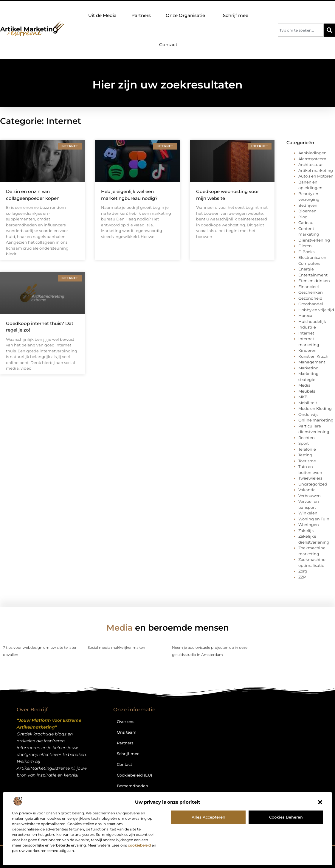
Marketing (308, 368)
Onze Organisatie (187, 15)
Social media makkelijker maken (116, 647)
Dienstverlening (314, 240)
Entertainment (313, 275)
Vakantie (307, 490)
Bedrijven (308, 205)
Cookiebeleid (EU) (134, 775)
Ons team (127, 732)
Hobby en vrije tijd (316, 310)
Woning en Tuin (314, 519)
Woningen (309, 525)
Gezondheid (310, 298)
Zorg (303, 571)
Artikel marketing (316, 170)
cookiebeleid (139, 845)
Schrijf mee (236, 15)
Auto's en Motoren (316, 176)
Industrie (307, 327)
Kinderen (307, 350)
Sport (304, 443)
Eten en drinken (314, 281)
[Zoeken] (329, 30)
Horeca (305, 315)
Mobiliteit (308, 403)
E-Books (306, 252)
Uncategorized (313, 484)
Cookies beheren (286, 817)
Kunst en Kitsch (313, 356)
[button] (320, 802)
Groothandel (311, 304)
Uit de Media (102, 15)
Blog (303, 217)
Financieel (309, 287)
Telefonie (307, 449)
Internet (306, 333)
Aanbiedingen (312, 153)
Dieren (305, 246)
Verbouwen (310, 496)
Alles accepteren (208, 817)
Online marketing (316, 420)
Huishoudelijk (312, 321)
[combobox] (301, 30)
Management (312, 362)
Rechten (307, 438)
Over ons (126, 721)
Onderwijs (308, 414)
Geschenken (311, 292)
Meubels (307, 391)
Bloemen (307, 211)
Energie (306, 269)
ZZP (302, 577)
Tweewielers (310, 478)
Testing (305, 455)
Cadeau (306, 223)
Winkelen (308, 513)
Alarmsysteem (312, 159)
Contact (168, 45)
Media (304, 385)
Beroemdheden (132, 786)
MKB (303, 397)
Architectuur (311, 164)
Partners (141, 15)
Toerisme (307, 461)
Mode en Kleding (315, 408)
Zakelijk (306, 531)
